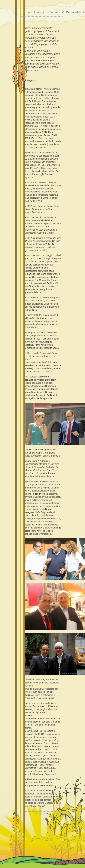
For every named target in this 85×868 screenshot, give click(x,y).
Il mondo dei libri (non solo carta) (49, 12)
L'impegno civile (73, 12)
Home (30, 12)
